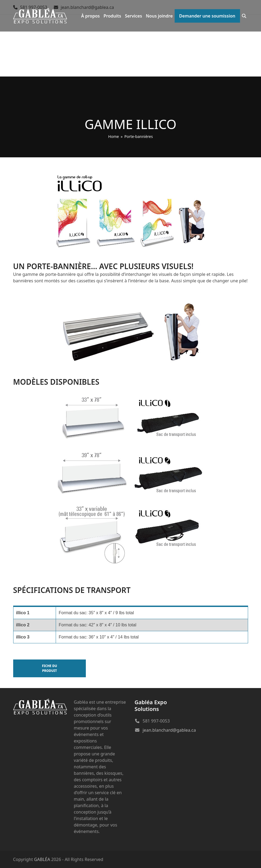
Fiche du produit (50, 668)
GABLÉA (42, 859)
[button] (244, 16)
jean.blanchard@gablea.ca (169, 730)
